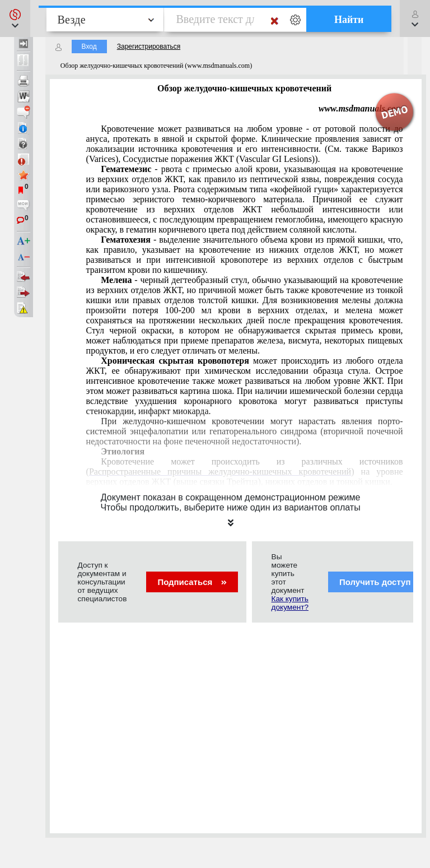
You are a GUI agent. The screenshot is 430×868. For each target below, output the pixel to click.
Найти (349, 20)
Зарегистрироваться (149, 47)
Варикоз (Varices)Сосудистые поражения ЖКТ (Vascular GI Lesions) (245, 144)
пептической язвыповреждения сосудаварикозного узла (245, 199)
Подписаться (192, 582)
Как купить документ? (290, 603)
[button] (15, 18)
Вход (89, 47)
